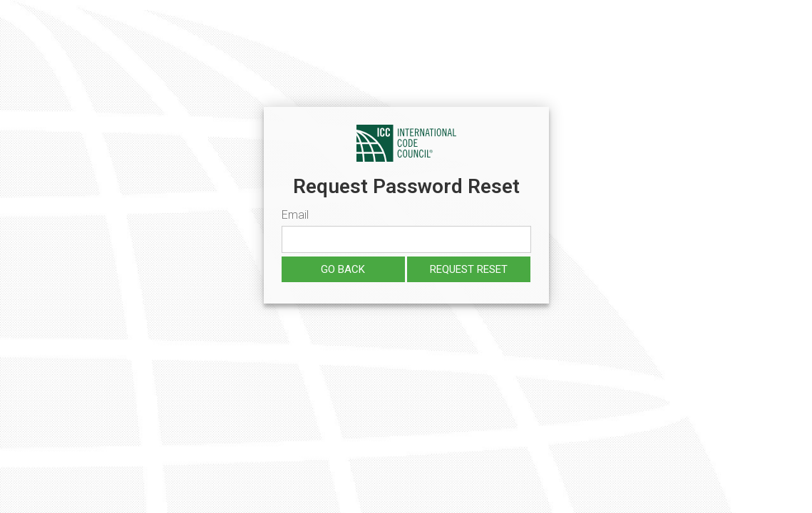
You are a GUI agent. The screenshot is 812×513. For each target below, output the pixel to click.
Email (295, 215)
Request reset (469, 269)
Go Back (343, 269)
